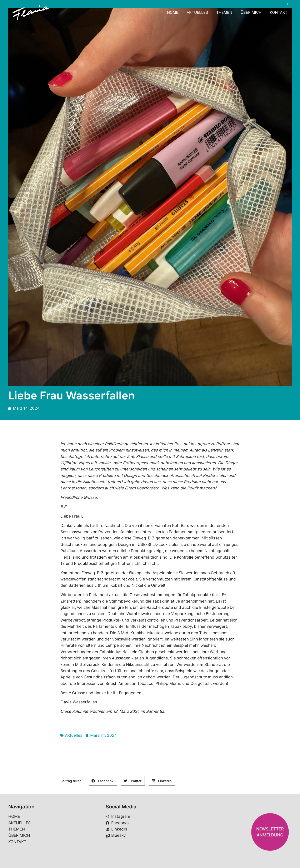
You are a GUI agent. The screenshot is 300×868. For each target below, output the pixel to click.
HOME (173, 12)
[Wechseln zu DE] (289, 4)
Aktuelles (74, 735)
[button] (103, 781)
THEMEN (224, 12)
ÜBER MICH (251, 12)
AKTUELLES (197, 12)
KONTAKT (279, 12)
